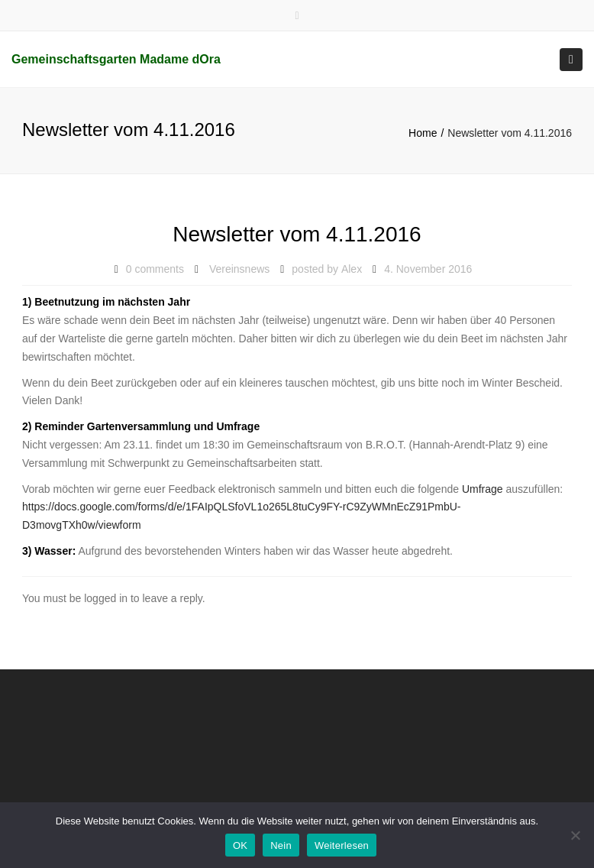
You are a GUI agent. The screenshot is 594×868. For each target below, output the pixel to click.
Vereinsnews (239, 269)
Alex (352, 269)
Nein (281, 845)
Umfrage (484, 489)
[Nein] (575, 835)
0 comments (155, 269)
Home (423, 133)
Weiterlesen (342, 845)
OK (240, 845)
